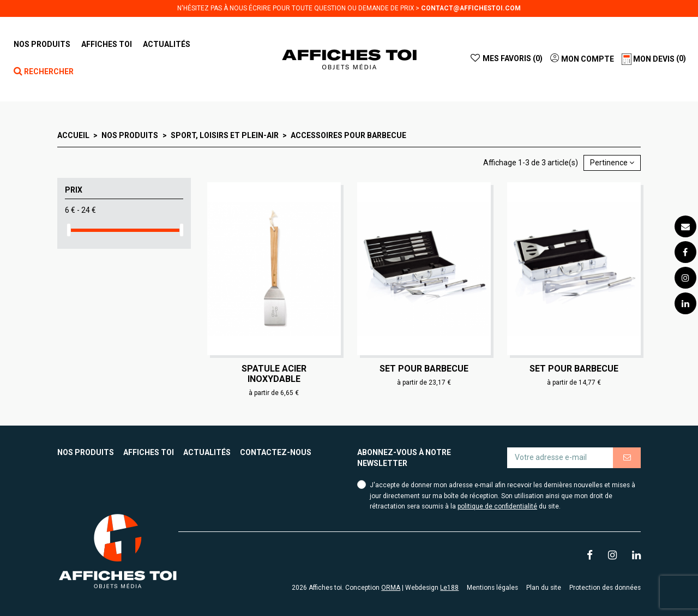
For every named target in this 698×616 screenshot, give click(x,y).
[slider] (69, 230)
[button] (107, 44)
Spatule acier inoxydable (274, 374)
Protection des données (605, 588)
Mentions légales (492, 588)
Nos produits (86, 452)
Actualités (207, 452)
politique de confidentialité (497, 506)
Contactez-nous (276, 452)
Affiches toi (149, 452)
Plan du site (544, 588)
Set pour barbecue (424, 369)
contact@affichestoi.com (471, 8)
